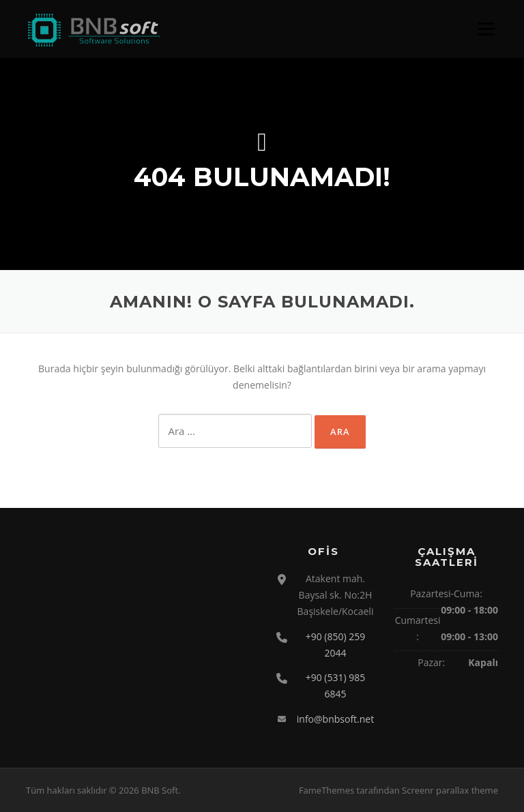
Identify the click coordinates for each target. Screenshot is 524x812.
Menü (486, 29)
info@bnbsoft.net (335, 719)
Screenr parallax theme (450, 790)
